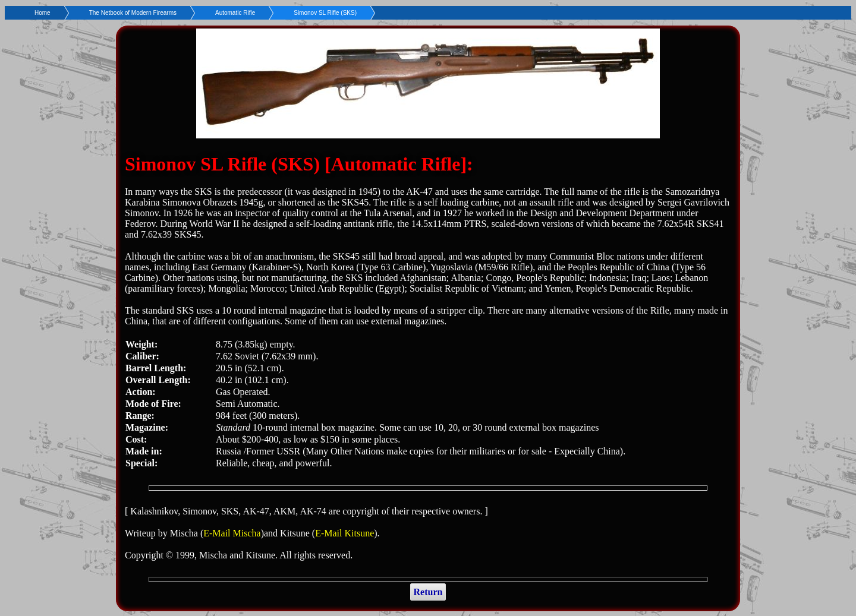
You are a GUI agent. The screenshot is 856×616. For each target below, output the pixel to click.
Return (428, 592)
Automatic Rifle (235, 13)
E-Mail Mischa (232, 533)
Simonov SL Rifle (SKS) (325, 13)
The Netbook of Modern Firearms (133, 13)
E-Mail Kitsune (344, 533)
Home (43, 13)
